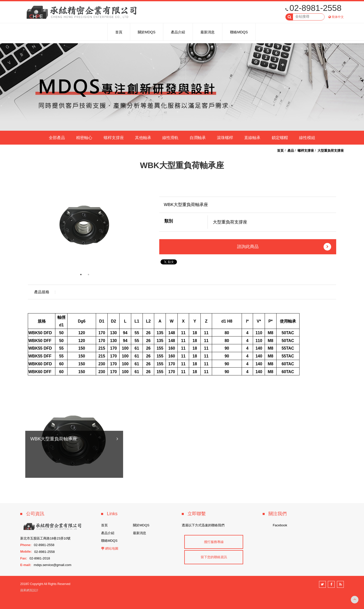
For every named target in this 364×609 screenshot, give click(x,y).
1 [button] (81, 275)
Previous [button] (24, 225)
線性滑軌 (170, 138)
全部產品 (57, 138)
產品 (291, 151)
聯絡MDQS (109, 541)
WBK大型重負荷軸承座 (54, 469)
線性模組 (307, 138)
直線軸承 (252, 138)
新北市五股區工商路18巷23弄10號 (45, 538)
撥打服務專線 (214, 542)
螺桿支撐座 (114, 138)
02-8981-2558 (313, 8)
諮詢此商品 (284, 247)
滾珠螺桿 (225, 138)
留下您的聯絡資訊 (214, 557)
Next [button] (145, 225)
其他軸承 (143, 138)
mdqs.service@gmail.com (52, 565)
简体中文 (338, 17)
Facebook (280, 525)
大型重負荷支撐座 (331, 151)
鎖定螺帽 (280, 138)
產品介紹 (108, 533)
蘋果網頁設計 (29, 590)
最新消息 (140, 533)
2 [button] (88, 275)
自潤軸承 (198, 138)
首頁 (280, 151)
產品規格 (42, 292)
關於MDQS (141, 525)
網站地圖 (112, 548)
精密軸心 (84, 138)
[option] (85, 225)
